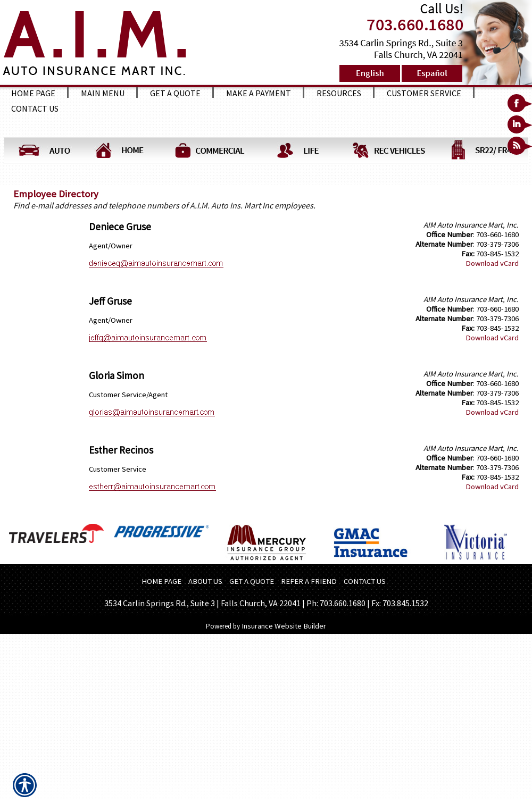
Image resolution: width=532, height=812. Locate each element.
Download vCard (492, 263)
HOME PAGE (161, 581)
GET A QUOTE (252, 581)
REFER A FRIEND (309, 581)
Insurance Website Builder (284, 626)
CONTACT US (365, 581)
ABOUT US (205, 581)
